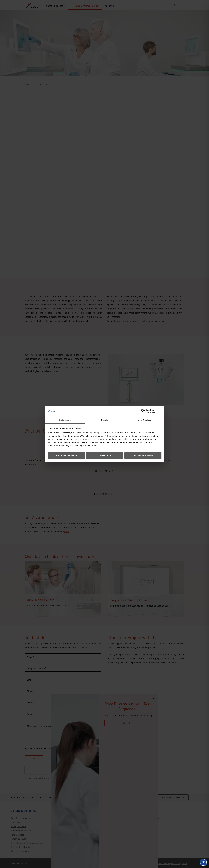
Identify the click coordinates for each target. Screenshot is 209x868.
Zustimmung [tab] (65, 420)
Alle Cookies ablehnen (66, 456)
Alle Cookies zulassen (143, 456)
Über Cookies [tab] (144, 420)
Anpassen (105, 456)
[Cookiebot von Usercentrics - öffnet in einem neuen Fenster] (143, 411)
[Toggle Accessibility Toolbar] (203, 862)
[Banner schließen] (161, 411)
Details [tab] (104, 420)
